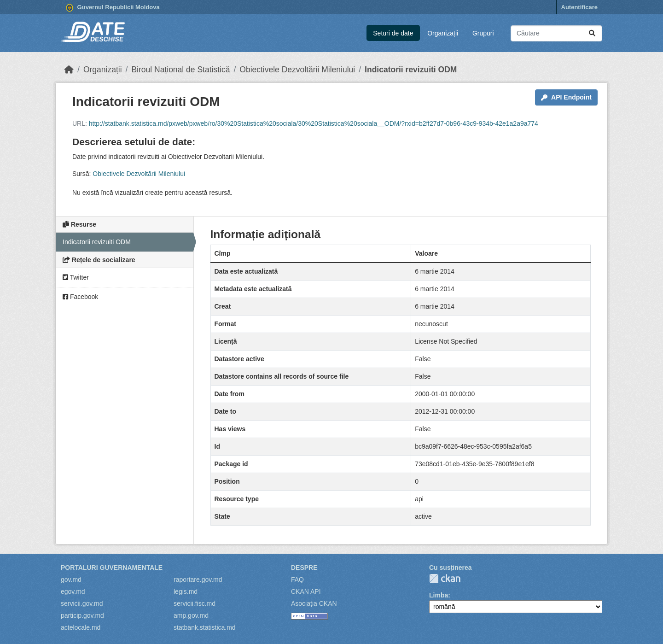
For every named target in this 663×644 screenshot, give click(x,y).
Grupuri (483, 33)
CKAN (445, 578)
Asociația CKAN (314, 603)
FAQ (297, 580)
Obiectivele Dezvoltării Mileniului (297, 70)
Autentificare (579, 7)
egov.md (73, 591)
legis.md (186, 591)
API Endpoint (566, 97)
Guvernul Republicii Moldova (113, 8)
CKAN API (306, 591)
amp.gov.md (191, 615)
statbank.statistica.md (205, 627)
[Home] (69, 70)
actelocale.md (81, 627)
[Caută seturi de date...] (556, 33)
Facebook (80, 297)
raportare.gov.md (198, 580)
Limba (439, 595)
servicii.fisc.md (195, 603)
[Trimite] (592, 33)
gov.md (71, 580)
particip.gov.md (82, 615)
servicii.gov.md (82, 603)
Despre (304, 568)
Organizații (443, 33)
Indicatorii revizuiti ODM (411, 70)
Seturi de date (393, 33)
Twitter (76, 277)
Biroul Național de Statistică (180, 70)
